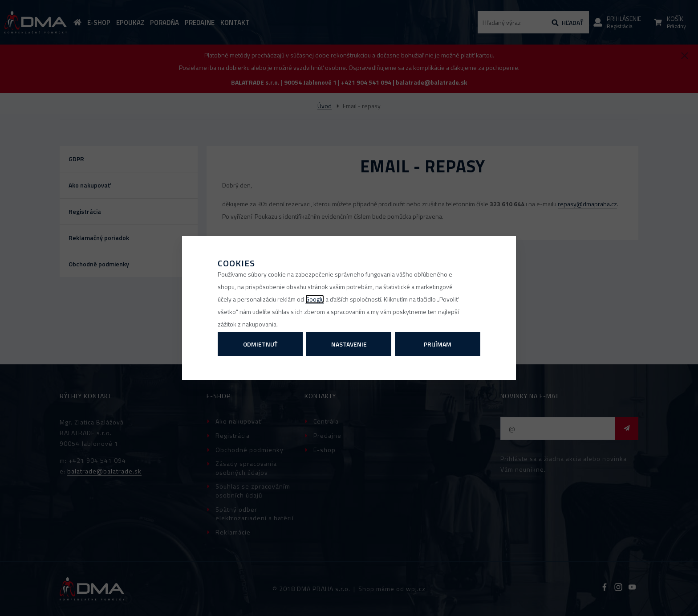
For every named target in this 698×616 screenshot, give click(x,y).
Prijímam (438, 344)
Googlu (315, 299)
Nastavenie (349, 344)
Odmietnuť (260, 344)
